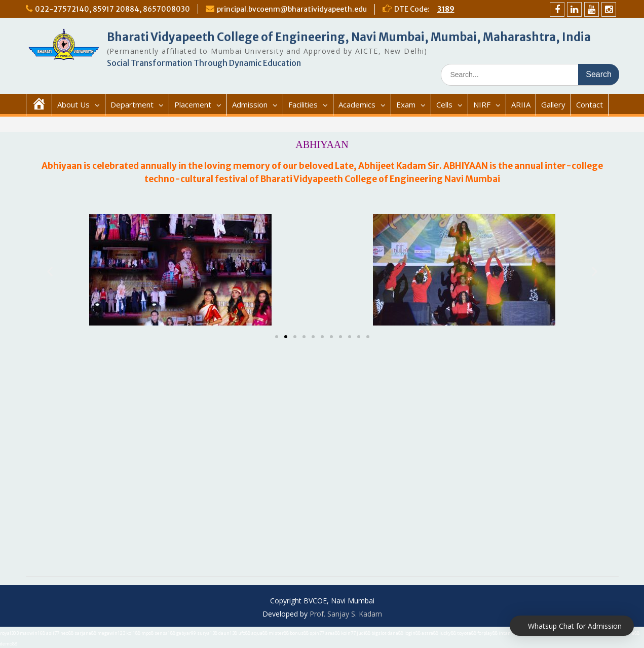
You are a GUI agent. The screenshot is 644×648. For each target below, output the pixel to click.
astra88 (430, 633)
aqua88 (259, 633)
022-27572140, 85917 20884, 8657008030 (112, 9)
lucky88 (448, 633)
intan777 (508, 633)
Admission (250, 104)
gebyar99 (186, 633)
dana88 (395, 633)
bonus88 (299, 633)
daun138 (228, 633)
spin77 (317, 633)
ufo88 (244, 633)
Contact (590, 104)
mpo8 (147, 633)
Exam (406, 104)
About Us (73, 104)
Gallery (553, 104)
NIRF (482, 104)
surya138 (207, 633)
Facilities (303, 104)
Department (132, 104)
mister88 (279, 633)
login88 (412, 633)
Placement (193, 104)
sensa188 (165, 633)
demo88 (9, 644)
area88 (333, 633)
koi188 (133, 633)
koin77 (348, 633)
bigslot (379, 633)
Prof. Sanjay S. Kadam (346, 614)
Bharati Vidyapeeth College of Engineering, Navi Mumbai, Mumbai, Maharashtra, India (349, 37)
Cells (444, 104)
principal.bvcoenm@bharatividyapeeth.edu (292, 9)
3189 (446, 9)
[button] (277, 337)
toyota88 (467, 633)
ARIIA (521, 104)
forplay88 (487, 633)
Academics (357, 104)
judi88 (364, 633)
